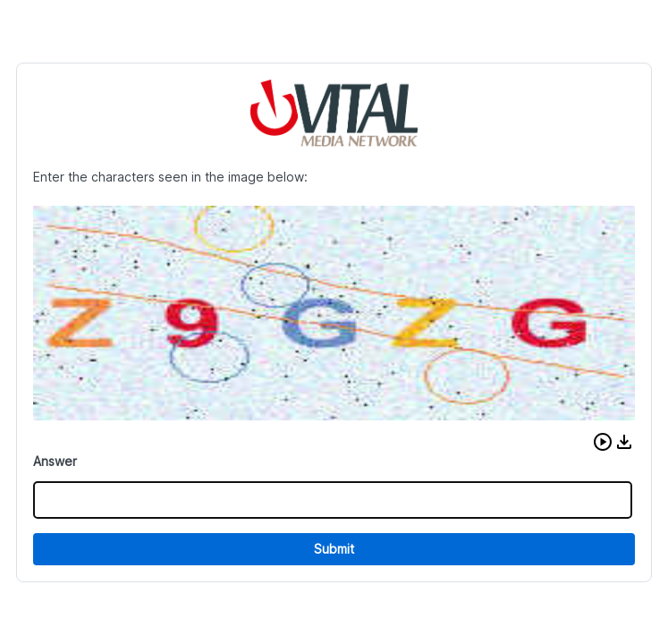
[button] (603, 442)
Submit (334, 549)
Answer (55, 461)
